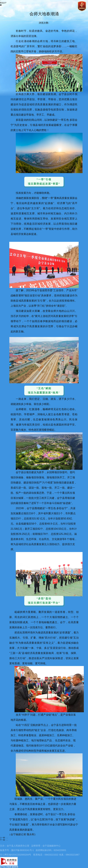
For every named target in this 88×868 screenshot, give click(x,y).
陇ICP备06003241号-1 (23, 850)
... (7, 838)
